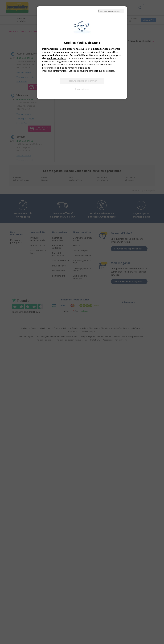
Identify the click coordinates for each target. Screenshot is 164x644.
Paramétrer (82, 89)
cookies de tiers (56, 58)
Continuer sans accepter (111, 11)
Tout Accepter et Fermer (82, 81)
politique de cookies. (104, 71)
